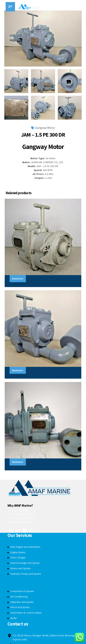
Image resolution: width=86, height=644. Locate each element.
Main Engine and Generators (26, 547)
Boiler (14, 618)
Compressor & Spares (22, 592)
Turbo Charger (18, 558)
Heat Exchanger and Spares (25, 563)
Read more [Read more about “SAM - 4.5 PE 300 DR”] (18, 279)
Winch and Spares (20, 608)
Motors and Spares (21, 569)
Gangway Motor (45, 128)
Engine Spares (18, 553)
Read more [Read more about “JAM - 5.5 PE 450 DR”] (18, 370)
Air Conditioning (19, 597)
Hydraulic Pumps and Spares (26, 574)
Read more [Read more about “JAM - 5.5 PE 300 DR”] (18, 462)
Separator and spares (22, 602)
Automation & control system (26, 613)
